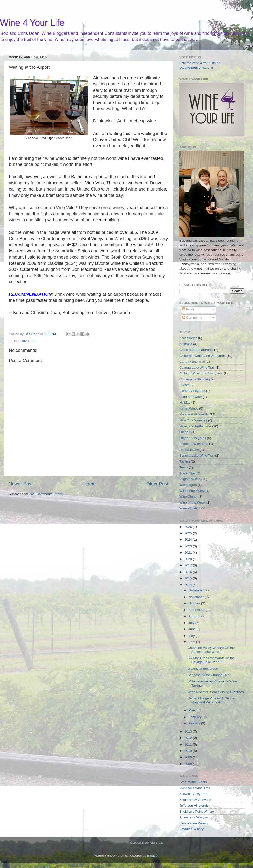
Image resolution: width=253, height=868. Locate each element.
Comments (192, 317)
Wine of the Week (192, 502)
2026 (189, 527)
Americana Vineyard (194, 817)
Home (89, 484)
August (194, 616)
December (197, 590)
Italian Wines (189, 408)
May (192, 636)
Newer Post (21, 484)
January (195, 723)
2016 (189, 572)
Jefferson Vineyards (194, 806)
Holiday (185, 403)
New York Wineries (193, 420)
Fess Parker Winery (194, 823)
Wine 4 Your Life (32, 23)
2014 (189, 585)
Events (184, 385)
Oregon (185, 432)
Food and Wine (191, 397)
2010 (189, 751)
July (192, 623)
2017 (189, 565)
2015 (189, 578)
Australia (186, 344)
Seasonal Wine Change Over (209, 675)
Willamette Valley (192, 491)
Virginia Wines (190, 479)
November (197, 597)
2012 (189, 738)
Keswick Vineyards (193, 794)
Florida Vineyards (192, 391)
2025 (189, 533)
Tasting (185, 461)
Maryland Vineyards (194, 414)
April (192, 642)
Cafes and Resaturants (196, 350)
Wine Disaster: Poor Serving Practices (216, 692)
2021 (189, 553)
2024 (189, 540)
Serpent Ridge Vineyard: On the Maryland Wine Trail (211, 700)
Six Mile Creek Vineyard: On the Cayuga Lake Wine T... (211, 660)
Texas (184, 467)
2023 (189, 546)
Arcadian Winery (191, 829)
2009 (189, 757)
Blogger (153, 856)
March (193, 710)
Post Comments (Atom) (46, 494)
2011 (189, 744)
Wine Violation (190, 508)
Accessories (188, 338)
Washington (188, 485)
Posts (188, 309)
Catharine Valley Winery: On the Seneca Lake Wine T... (211, 650)
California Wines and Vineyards (202, 356)
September (197, 610)
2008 (189, 764)
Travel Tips (28, 341)
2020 (189, 559)
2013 (189, 731)
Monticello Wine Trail (195, 788)
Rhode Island (189, 450)
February (196, 717)
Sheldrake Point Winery (197, 811)
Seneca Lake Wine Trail (197, 456)
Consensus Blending (195, 379)
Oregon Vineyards (193, 438)
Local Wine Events (193, 782)
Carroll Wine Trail (192, 362)
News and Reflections (195, 426)
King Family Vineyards (196, 800)
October (195, 603)
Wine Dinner (188, 497)
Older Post (157, 484)
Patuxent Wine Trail (194, 444)
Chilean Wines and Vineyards (201, 373)
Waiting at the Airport (203, 669)
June (192, 629)
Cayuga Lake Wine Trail (197, 367)
